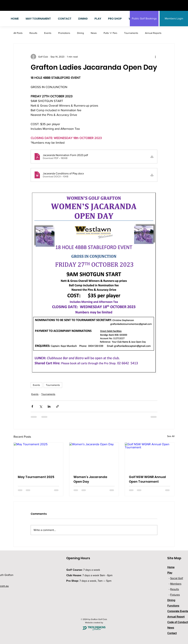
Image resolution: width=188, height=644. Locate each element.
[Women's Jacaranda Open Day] (94, 457)
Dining (80, 33)
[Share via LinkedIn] (49, 406)
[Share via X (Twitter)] (41, 406)
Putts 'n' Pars (110, 33)
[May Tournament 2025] (38, 457)
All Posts (18, 33)
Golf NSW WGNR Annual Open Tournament (147, 479)
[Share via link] (57, 406)
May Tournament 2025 (36, 477)
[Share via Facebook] (32, 406)
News (94, 33)
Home (171, 567)
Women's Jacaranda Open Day (90, 479)
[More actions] (155, 57)
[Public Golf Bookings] (144, 19)
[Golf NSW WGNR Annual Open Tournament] (150, 457)
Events (48, 33)
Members (176, 584)
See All (171, 436)
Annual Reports (153, 33)
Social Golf (177, 578)
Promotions (64, 33)
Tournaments (131, 33)
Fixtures (175, 595)
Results (33, 33)
